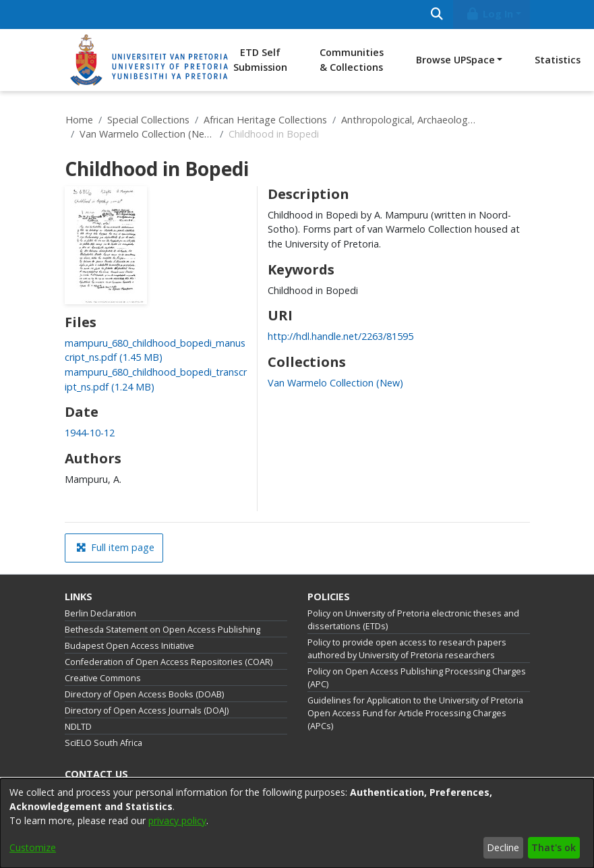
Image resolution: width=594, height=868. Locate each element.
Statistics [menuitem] (558, 60)
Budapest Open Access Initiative (129, 646)
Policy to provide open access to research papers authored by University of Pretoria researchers (407, 649)
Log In (489, 14)
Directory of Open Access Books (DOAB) (144, 694)
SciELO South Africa (103, 743)
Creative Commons (103, 678)
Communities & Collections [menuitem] (352, 60)
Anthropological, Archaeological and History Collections (409, 120)
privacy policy (177, 820)
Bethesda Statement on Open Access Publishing (162, 630)
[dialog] (297, 823)
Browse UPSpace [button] (455, 60)
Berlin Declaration (100, 613)
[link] (335, 383)
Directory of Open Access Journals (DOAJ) (147, 711)
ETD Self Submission (260, 60)
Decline (503, 847)
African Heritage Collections (265, 120)
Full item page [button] (115, 547)
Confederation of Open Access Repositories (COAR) (169, 662)
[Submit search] (437, 15)
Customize (33, 847)
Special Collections (148, 120)
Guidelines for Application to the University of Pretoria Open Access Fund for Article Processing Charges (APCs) (415, 713)
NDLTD (78, 727)
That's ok (554, 847)
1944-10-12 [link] (90, 433)
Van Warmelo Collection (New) (147, 134)
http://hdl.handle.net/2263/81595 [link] (340, 336)
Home (79, 120)
